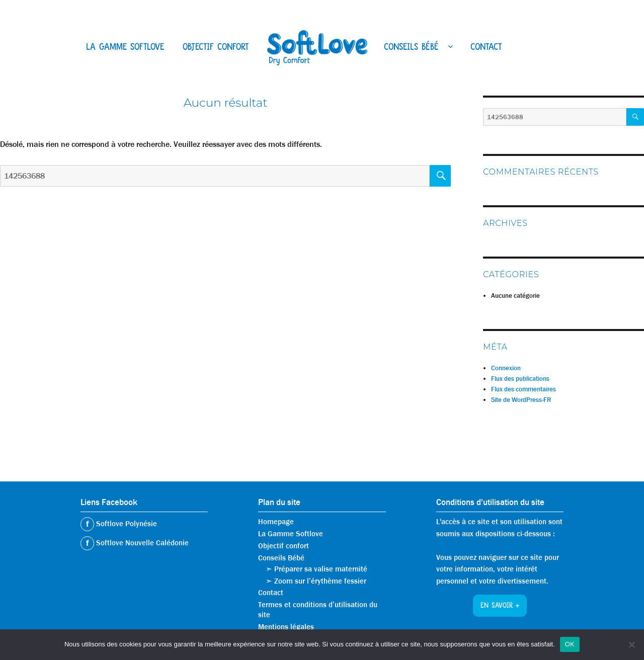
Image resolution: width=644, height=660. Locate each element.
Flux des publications (520, 379)
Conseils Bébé (411, 48)
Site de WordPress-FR (521, 400)
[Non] (631, 644)
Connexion (506, 368)
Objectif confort (216, 48)
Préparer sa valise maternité (321, 569)
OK (570, 644)
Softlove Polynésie (126, 524)
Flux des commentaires (524, 389)
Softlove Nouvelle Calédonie (141, 543)
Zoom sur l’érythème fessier (320, 581)
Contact (486, 48)
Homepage (276, 522)
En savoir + (500, 606)
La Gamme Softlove (125, 48)
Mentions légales (286, 627)
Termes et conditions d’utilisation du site (318, 610)
